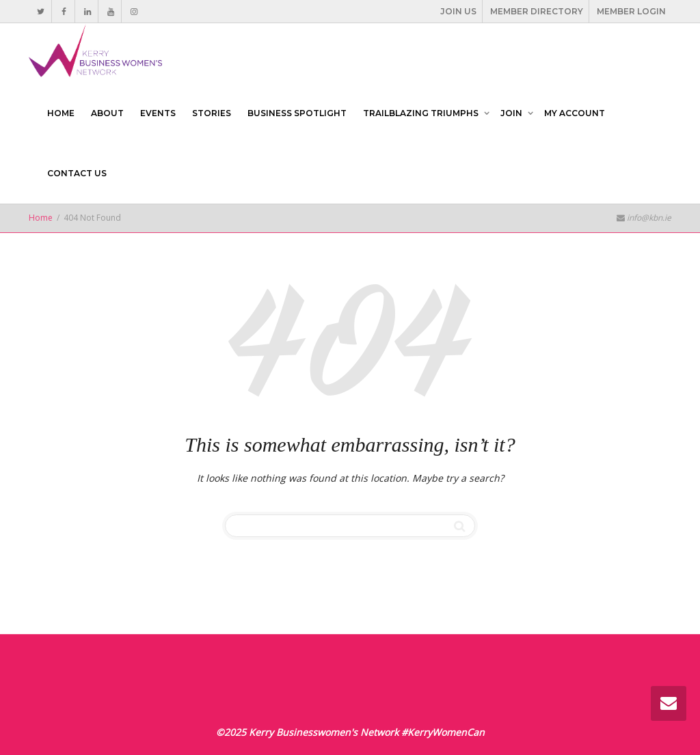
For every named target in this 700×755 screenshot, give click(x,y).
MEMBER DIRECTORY (537, 11)
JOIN (512, 113)
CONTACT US (77, 173)
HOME (61, 113)
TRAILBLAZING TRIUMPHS (422, 113)
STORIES (212, 113)
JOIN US (458, 11)
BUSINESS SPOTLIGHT (297, 113)
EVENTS (158, 113)
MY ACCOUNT (575, 113)
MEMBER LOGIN (631, 11)
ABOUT (107, 113)
